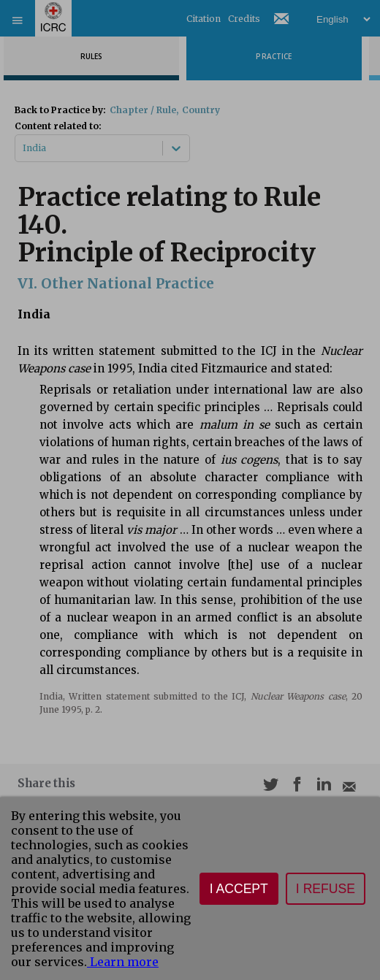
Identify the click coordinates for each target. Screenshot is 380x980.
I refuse (326, 889)
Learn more (123, 962)
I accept (239, 889)
